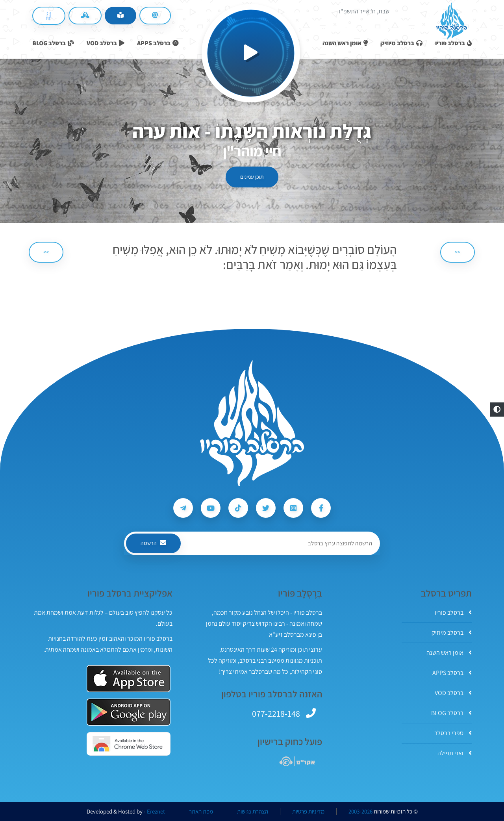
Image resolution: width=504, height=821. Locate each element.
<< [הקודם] (458, 252)
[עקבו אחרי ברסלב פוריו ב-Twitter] (266, 508)
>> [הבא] (46, 252)
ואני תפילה (455, 753)
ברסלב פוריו (453, 613)
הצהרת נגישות (253, 812)
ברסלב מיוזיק (452, 633)
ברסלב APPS (452, 673)
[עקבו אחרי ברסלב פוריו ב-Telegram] (183, 508)
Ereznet (156, 812)
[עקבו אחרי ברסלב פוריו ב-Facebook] (321, 508)
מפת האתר (201, 812)
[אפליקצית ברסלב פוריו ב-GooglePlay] (129, 712)
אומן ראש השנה (449, 653)
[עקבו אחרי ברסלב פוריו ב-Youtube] (211, 508)
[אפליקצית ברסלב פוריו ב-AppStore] (129, 679)
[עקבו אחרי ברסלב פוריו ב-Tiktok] (238, 508)
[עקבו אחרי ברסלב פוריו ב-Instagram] (293, 508)
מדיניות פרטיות (308, 812)
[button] (497, 410)
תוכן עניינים (252, 177)
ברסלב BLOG (451, 713)
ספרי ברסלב (453, 733)
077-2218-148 (276, 714)
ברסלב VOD (453, 693)
